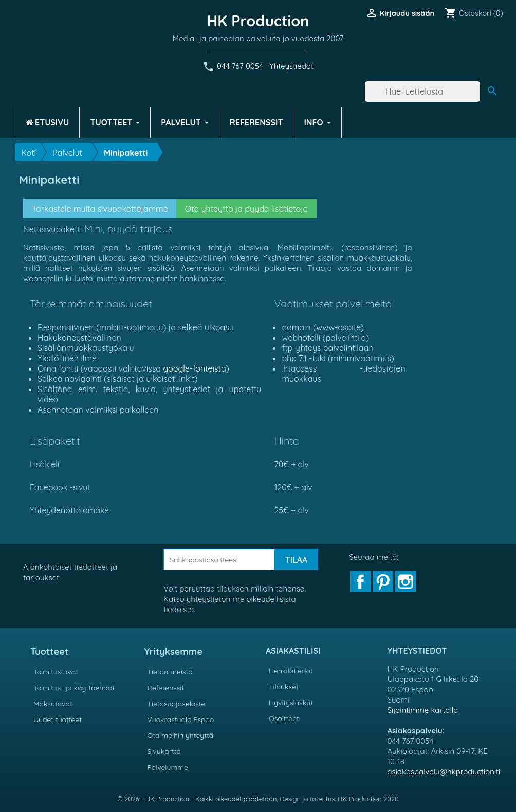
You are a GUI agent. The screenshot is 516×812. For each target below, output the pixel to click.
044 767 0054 (240, 66)
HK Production (258, 21)
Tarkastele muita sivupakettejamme (100, 209)
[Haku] (422, 91)
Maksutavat (53, 704)
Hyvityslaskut (291, 703)
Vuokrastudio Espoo (181, 719)
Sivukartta (164, 751)
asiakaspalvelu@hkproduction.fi (444, 772)
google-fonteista (194, 368)
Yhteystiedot (291, 66)
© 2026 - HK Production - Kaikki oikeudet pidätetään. (198, 799)
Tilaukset (284, 687)
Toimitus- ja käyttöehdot (74, 688)
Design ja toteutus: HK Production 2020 (339, 799)
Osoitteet (284, 718)
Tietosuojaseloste (177, 704)
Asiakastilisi (293, 651)
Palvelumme (168, 767)
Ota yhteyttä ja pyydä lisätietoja (247, 209)
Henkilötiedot (291, 671)
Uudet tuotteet (58, 719)
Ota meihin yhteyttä (181, 735)
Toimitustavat (56, 672)
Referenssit (166, 688)
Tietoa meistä (170, 672)
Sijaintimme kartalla (423, 710)
